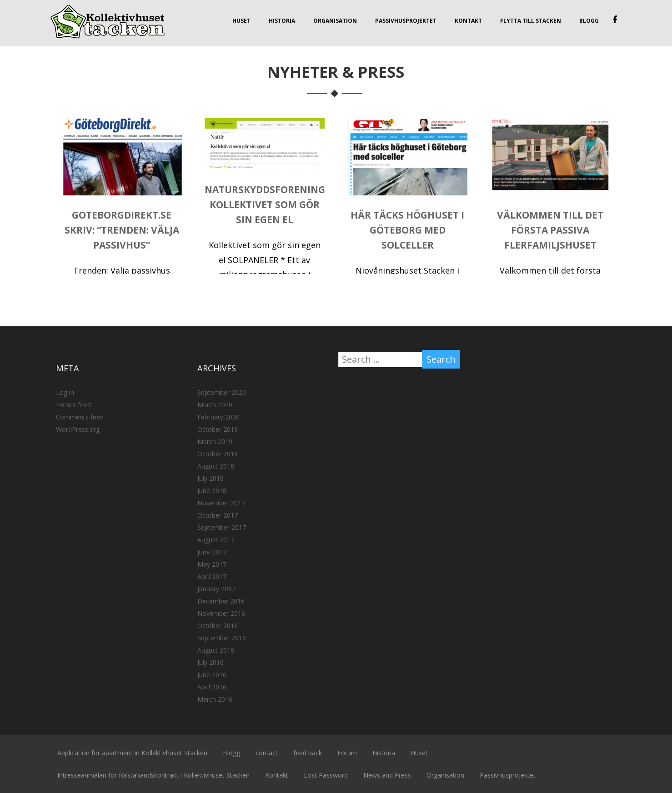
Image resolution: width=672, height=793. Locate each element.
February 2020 (218, 417)
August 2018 (216, 466)
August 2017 (216, 540)
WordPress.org (78, 429)
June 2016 (212, 675)
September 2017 (222, 527)
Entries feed (73, 405)
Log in (65, 392)
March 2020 (215, 405)
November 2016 (221, 613)
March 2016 (215, 699)
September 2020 (222, 392)
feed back (308, 753)
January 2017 (216, 589)
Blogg (589, 21)
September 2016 (222, 638)
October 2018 (218, 454)
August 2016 (216, 650)
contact (267, 753)
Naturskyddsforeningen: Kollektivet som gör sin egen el (273, 204)
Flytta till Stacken (531, 21)
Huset (241, 21)
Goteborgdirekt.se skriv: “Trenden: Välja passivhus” (122, 230)
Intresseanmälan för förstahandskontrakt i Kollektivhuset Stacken (153, 775)
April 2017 (212, 576)
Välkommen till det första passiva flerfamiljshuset (550, 230)
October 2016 (218, 626)
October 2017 (218, 515)
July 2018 (211, 478)
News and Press (387, 775)
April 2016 (212, 687)
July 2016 (211, 662)
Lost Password (326, 775)
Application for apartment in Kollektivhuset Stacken (132, 753)
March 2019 (215, 441)
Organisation (335, 21)
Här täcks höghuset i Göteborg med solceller (407, 230)
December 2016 (221, 601)
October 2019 (218, 429)
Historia (282, 21)
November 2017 (221, 503)
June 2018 (212, 491)
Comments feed (80, 417)
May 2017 (212, 564)
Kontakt (468, 21)
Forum (347, 753)
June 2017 (212, 552)
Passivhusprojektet (406, 21)
